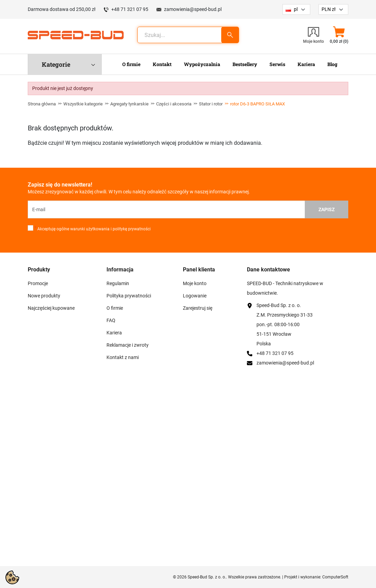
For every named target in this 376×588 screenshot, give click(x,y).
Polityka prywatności (129, 296)
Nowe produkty (44, 296)
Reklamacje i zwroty (128, 345)
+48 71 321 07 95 (130, 9)
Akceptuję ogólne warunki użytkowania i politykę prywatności (93, 229)
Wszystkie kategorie (83, 104)
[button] (339, 35)
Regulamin (118, 283)
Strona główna (42, 104)
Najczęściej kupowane (51, 308)
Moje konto (195, 283)
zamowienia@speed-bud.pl (193, 9)
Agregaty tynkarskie (129, 104)
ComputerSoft (335, 577)
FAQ (111, 320)
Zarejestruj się (198, 308)
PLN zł (329, 9)
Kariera (114, 333)
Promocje (38, 283)
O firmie (115, 308)
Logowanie (195, 296)
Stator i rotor (211, 104)
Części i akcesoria (174, 104)
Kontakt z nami (123, 357)
